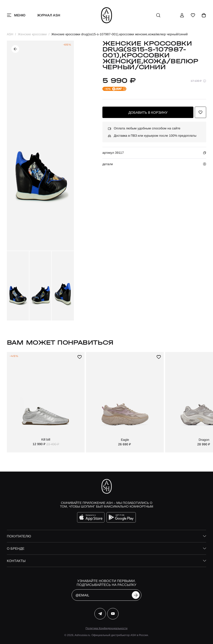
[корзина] (204, 15)
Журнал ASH (49, 15)
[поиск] (158, 15)
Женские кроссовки (32, 34)
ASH (10, 34)
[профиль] (182, 15)
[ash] (107, 15)
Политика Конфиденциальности (106, 628)
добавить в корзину (148, 112)
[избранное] (193, 15)
